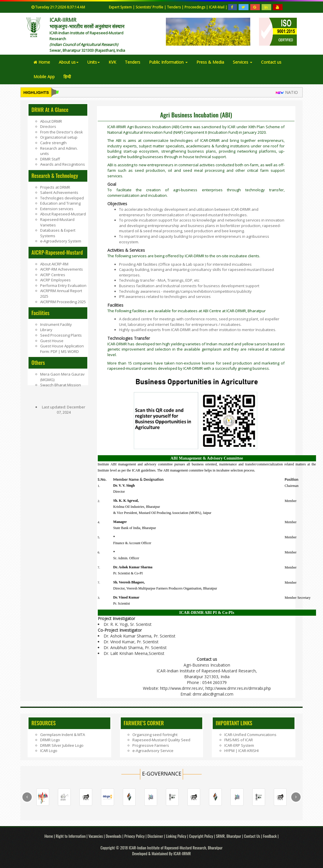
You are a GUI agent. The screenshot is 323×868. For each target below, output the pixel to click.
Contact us (271, 62)
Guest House (52, 341)
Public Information (168, 62)
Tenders (174, 7)
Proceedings (195, 7)
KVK (112, 62)
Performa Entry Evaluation (63, 285)
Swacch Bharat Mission (61, 385)
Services (243, 62)
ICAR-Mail (217, 7)
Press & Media (210, 62)
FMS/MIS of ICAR (239, 740)
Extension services (57, 209)
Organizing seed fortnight (155, 735)
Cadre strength (53, 143)
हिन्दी (67, 77)
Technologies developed (62, 198)
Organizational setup (59, 137)
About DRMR (51, 121)
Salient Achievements (59, 192)
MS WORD (70, 351)
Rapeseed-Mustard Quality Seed (161, 740)
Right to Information (71, 836)
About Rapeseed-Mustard (63, 214)
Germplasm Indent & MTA (63, 735)
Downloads (113, 836)
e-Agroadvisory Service (153, 751)
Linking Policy (176, 836)
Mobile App (44, 77)
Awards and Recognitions (63, 164)
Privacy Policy (135, 836)
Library (46, 330)
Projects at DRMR (55, 187)
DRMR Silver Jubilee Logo (62, 745)
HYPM (229, 751)
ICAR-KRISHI (249, 751)
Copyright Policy (202, 836)
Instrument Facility (56, 324)
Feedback (270, 836)
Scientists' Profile (150, 7)
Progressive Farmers (151, 745)
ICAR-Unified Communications (250, 735)
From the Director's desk (62, 132)
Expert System (120, 7)
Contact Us (252, 836)
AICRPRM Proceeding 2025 (63, 302)
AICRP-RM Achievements (62, 269)
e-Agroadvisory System (61, 241)
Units (94, 62)
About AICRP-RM (54, 264)
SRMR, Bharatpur (229, 836)
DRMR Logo (50, 740)
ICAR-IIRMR (182, 853)
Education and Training (60, 203)
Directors (48, 126)
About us (69, 62)
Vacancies (96, 836)
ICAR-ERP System (239, 745)
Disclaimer (156, 836)
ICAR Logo (49, 751)
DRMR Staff (50, 159)
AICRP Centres (53, 275)
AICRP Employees (55, 280)
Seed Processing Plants (61, 335)
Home (42, 62)
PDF (54, 351)
